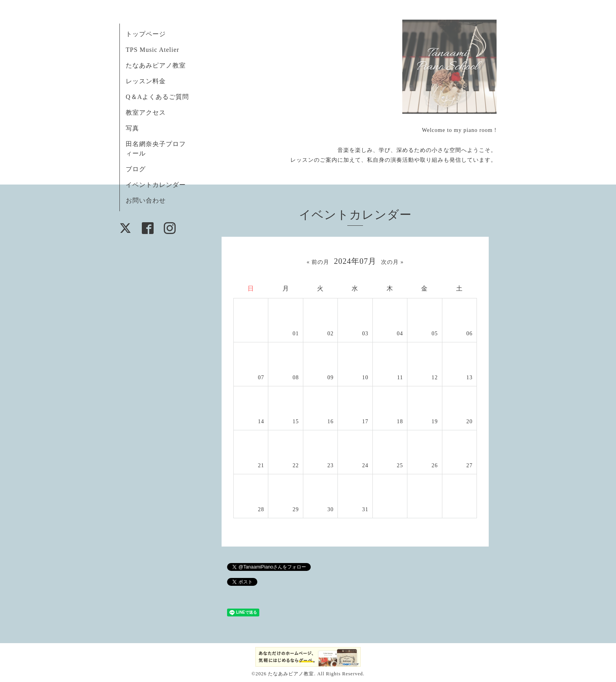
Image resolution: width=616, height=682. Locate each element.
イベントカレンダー (156, 185)
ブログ (136, 169)
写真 (132, 128)
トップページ (146, 34)
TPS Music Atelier (152, 50)
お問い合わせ (146, 200)
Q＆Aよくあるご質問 (157, 97)
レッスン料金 (146, 81)
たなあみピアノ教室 (156, 65)
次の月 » (392, 262)
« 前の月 (318, 262)
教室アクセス (146, 112)
